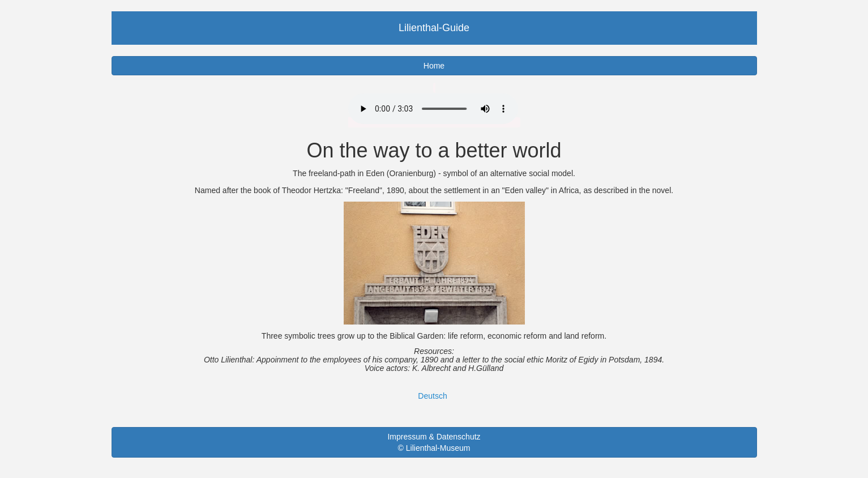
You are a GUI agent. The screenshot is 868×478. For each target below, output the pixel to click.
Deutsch (432, 396)
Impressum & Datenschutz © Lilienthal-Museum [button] (434, 442)
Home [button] (434, 66)
